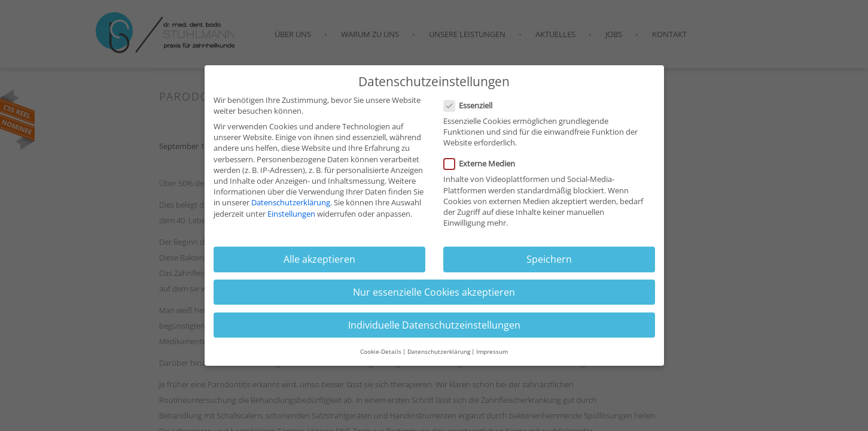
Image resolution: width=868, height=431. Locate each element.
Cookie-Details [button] (381, 357)
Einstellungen (291, 219)
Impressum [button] (492, 357)
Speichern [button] (549, 265)
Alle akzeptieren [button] (319, 265)
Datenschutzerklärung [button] (439, 357)
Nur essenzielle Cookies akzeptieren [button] (434, 298)
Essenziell (472, 111)
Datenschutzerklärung (291, 208)
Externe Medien (483, 169)
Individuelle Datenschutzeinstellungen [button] (434, 330)
